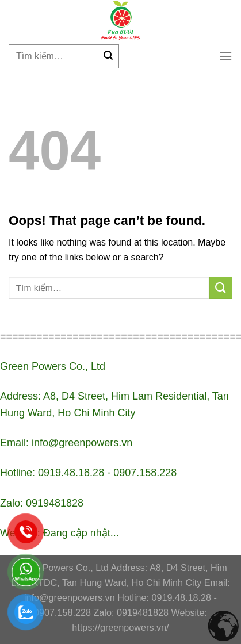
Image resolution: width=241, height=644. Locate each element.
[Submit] (108, 56)
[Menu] (225, 56)
